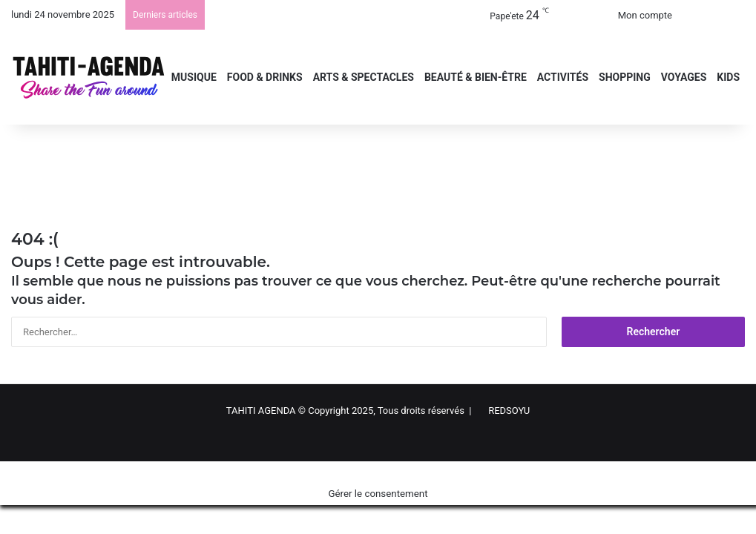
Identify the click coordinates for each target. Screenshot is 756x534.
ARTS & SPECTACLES (364, 77)
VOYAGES (684, 77)
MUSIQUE (194, 77)
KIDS (728, 77)
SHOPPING (625, 77)
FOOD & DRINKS (265, 77)
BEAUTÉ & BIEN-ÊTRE (476, 77)
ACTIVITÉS (563, 77)
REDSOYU (509, 411)
